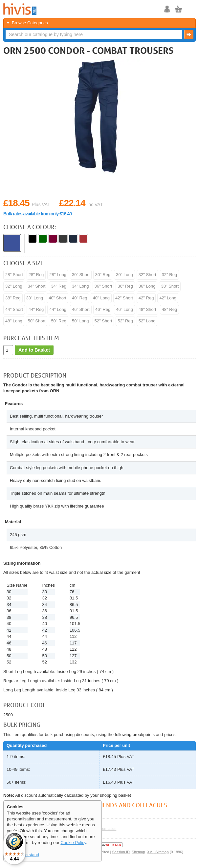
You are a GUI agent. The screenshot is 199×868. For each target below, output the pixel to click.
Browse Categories (30, 23)
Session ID (121, 852)
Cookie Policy (73, 843)
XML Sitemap (158, 852)
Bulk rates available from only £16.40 (37, 214)
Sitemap (138, 852)
